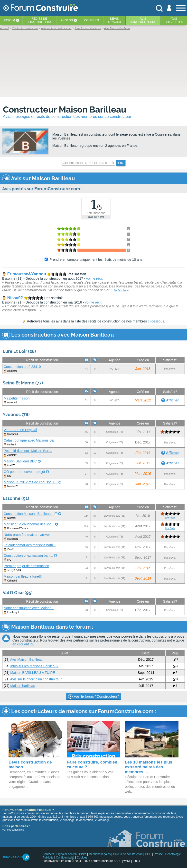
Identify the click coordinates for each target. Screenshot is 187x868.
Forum (9, 20)
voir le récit (94, 278)
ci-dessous (156, 321)
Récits (39, 20)
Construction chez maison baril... (28, 556)
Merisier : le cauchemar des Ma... (29, 524)
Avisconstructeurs (143, 20)
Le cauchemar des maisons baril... (30, 545)
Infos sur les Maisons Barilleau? (34, 666)
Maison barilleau (23, 686)
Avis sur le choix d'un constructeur (36, 679)
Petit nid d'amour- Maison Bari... (28, 451)
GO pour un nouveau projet (24, 472)
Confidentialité (65, 858)
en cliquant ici (23, 644)
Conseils (92, 20)
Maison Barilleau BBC (20, 461)
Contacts (48, 854)
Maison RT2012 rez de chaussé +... (31, 482)
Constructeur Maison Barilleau (65, 109)
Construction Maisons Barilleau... (29, 514)
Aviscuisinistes (174, 20)
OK (121, 163)
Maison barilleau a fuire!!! (23, 576)
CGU (148, 854)
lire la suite (120, 291)
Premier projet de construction (26, 566)
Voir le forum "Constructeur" (93, 696)
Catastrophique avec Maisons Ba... (30, 440)
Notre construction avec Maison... (29, 608)
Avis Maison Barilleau (26, 660)
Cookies (82, 858)
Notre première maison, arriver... (28, 535)
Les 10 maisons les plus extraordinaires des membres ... (149, 767)
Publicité (48, 858)
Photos (67, 20)
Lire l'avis (170, 518)
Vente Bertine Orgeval (20, 430)
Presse (158, 854)
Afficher (173, 400)
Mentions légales (100, 854)
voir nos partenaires (13, 830)
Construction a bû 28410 (22, 367)
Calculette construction (128, 854)
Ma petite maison (17, 398)
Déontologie (173, 854)
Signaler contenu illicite (71, 854)
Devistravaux (114, 20)
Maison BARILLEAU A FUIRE (33, 673)
